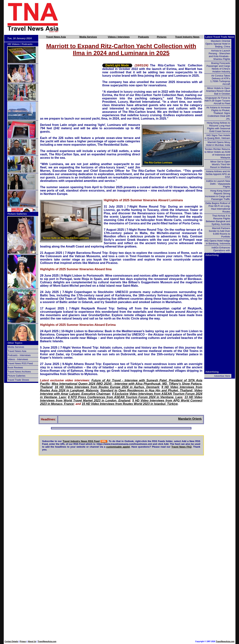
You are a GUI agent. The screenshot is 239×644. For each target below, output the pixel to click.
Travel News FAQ (181, 447)
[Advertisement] (153, 17)
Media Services (88, 37)
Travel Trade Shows (18, 380)
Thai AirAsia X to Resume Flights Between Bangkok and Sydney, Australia (218, 220)
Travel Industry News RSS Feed (81, 441)
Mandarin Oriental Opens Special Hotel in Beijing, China (218, 44)
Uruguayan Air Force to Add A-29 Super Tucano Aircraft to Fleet (217, 101)
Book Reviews (15, 368)
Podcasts (144, 37)
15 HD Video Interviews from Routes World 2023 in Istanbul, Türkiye (130, 404)
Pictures (162, 37)
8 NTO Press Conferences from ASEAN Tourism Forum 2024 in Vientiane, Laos (125, 397)
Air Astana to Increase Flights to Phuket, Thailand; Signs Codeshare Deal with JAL (218, 113)
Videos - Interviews (18, 359)
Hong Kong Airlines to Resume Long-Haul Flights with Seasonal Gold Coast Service (218, 127)
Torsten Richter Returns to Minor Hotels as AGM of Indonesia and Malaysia (217, 153)
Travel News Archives (19, 372)
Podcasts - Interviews (19, 355)
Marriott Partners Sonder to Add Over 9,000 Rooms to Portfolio (219, 232)
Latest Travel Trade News (220, 37)
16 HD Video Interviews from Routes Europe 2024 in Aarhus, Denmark (107, 387)
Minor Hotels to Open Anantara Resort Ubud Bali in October (218, 91)
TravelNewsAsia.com (47, 641)
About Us (32, 641)
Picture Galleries (17, 214)
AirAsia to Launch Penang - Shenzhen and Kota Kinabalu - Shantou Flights (219, 55)
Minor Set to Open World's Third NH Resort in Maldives (220, 164)
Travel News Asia (56, 37)
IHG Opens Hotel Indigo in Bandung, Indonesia (217, 242)
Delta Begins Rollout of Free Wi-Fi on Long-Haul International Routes (218, 207)
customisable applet (118, 447)
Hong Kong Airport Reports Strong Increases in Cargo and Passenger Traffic (218, 195)
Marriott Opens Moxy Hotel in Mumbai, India (218, 144)
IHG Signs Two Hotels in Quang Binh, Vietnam (217, 137)
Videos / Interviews (119, 37)
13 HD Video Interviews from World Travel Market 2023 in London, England (121, 399)
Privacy (23, 641)
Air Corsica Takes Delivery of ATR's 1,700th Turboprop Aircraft (220, 80)
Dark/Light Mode (117, 65)
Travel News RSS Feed (20, 363)
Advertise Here (222, 376)
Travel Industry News (187, 37)
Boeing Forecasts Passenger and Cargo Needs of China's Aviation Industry (218, 67)
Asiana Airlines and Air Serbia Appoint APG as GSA (218, 174)
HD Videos (14, 44)
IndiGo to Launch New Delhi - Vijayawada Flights (218, 184)
